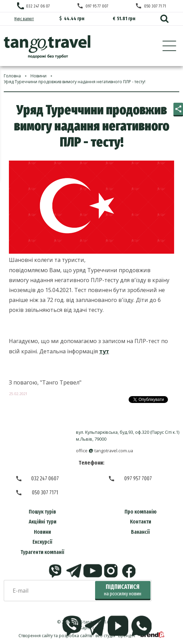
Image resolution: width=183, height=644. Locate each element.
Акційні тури (43, 522)
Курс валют (24, 19)
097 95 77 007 (97, 6)
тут (104, 351)
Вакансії (140, 532)
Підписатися (123, 590)
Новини (42, 532)
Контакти (141, 522)
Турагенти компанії (42, 552)
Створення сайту (36, 636)
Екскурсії (42, 542)
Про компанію (141, 512)
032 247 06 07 (38, 6)
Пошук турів (42, 512)
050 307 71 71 (155, 6)
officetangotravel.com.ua (104, 451)
